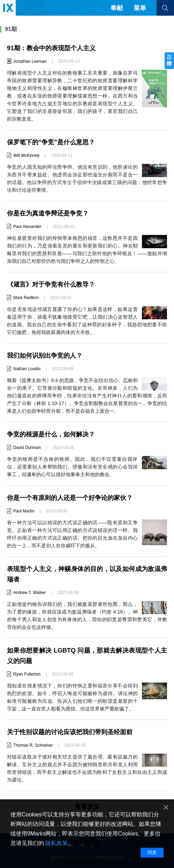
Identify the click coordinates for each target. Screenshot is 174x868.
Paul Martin (24, 511)
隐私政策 (56, 843)
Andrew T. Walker (29, 593)
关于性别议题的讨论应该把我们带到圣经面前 (70, 732)
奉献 (117, 8)
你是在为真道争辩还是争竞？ (48, 213)
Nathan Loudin (27, 369)
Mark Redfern (26, 298)
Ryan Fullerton (27, 674)
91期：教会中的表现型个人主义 (51, 48)
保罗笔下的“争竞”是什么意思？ (51, 142)
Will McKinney (26, 155)
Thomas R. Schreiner (33, 745)
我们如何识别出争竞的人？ (45, 356)
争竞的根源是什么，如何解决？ (51, 434)
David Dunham (27, 448)
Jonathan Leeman (30, 61)
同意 (152, 852)
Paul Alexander (27, 227)
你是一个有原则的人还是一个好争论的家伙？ (70, 498)
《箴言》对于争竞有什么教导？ (51, 284)
